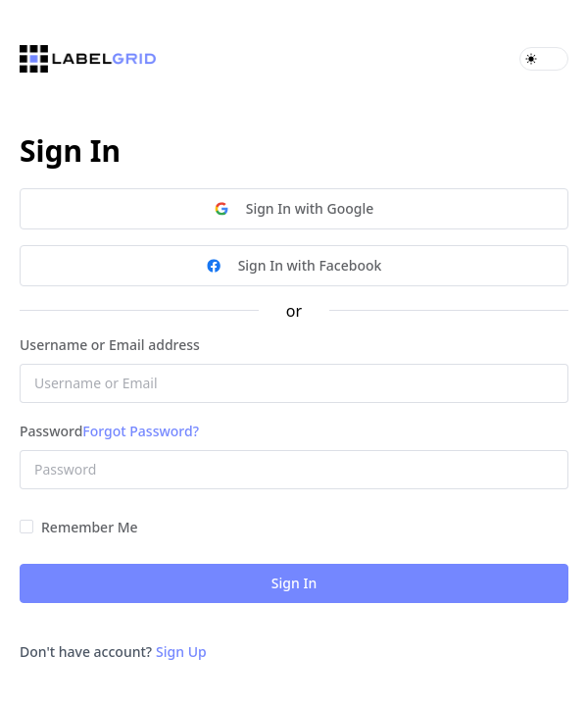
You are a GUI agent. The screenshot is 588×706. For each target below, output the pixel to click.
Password (51, 431)
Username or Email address (110, 345)
